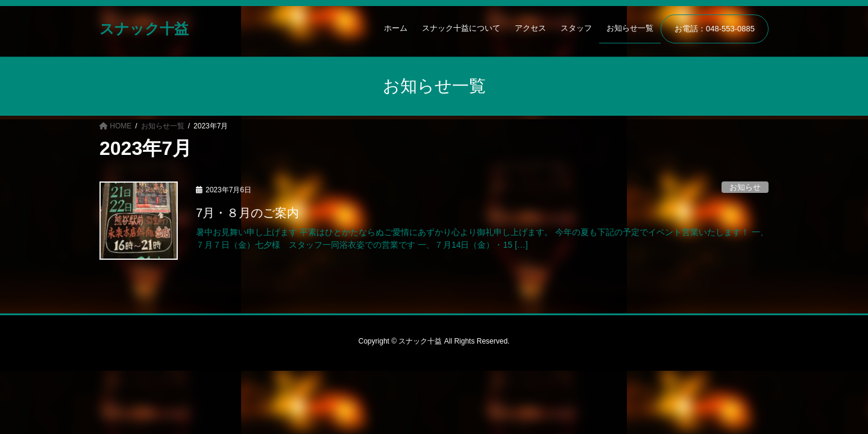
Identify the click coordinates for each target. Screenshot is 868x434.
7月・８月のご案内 (247, 213)
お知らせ (745, 187)
